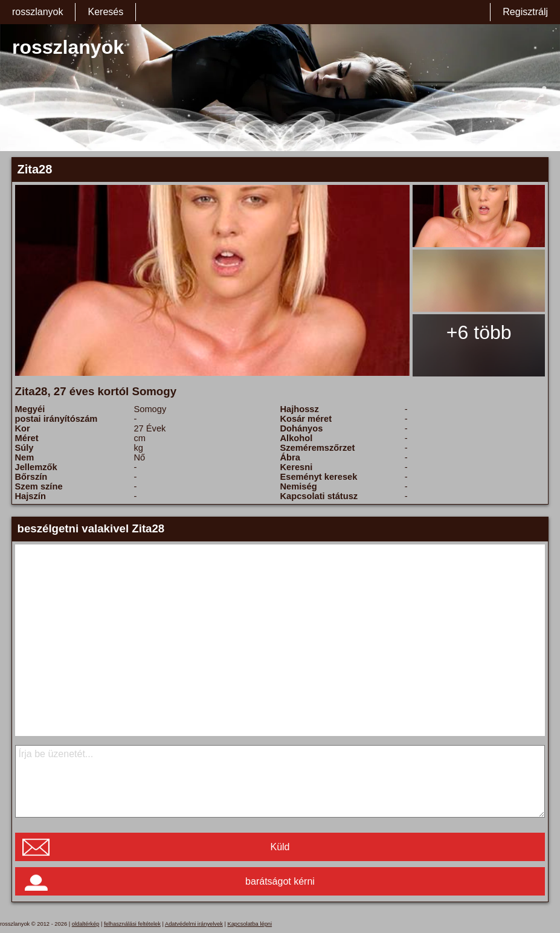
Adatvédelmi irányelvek (194, 924)
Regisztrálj (525, 12)
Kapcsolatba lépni (249, 924)
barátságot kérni (280, 881)
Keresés (105, 12)
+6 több (479, 332)
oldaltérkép (86, 924)
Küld (280, 847)
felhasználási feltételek (132, 924)
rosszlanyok (37, 12)
